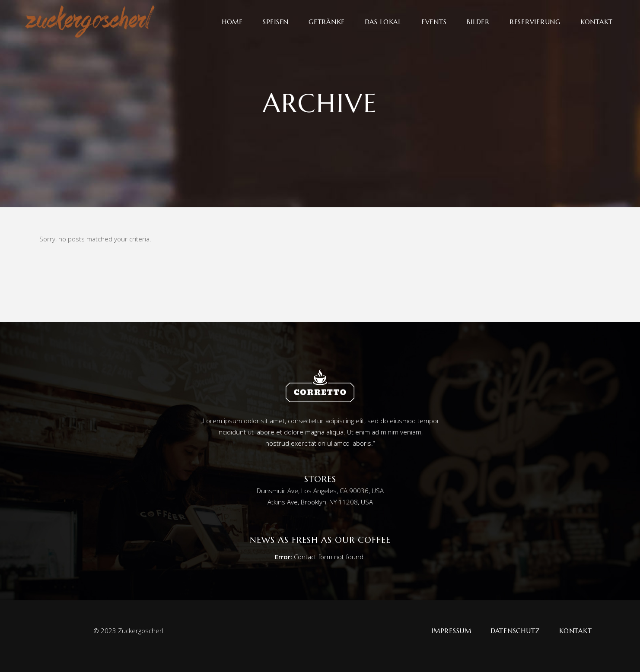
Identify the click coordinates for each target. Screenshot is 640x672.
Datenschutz (515, 631)
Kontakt (575, 631)
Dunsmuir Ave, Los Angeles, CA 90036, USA (320, 491)
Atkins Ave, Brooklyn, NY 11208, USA (320, 502)
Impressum (451, 631)
